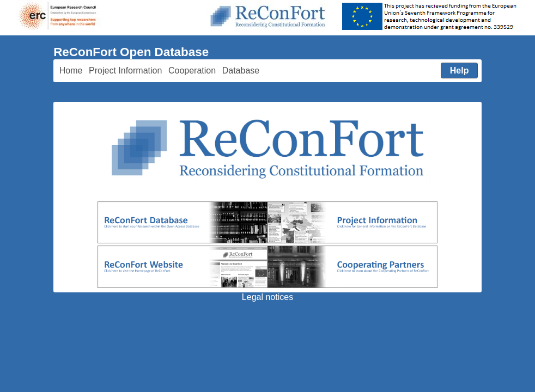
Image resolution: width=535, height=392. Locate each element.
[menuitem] (71, 71)
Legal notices (267, 297)
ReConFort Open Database (131, 52)
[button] (460, 71)
